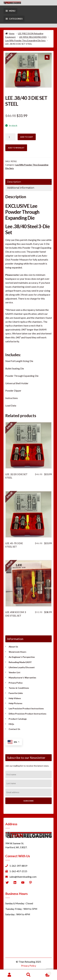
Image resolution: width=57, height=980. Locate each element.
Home (12, 33)
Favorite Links (16, 693)
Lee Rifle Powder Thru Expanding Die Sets (25, 40)
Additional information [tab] (21, 188)
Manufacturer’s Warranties (22, 678)
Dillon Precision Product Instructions (28, 714)
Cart (45, 973)
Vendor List (15, 672)
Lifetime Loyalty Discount (22, 667)
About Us (13, 647)
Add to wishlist (16, 148)
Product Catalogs (18, 719)
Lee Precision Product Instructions (26, 708)
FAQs (11, 724)
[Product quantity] (10, 137)
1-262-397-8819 (18, 866)
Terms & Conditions (19, 688)
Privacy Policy (16, 683)
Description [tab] (14, 182)
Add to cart (27, 137)
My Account (9, 975)
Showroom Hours (17, 652)
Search (28, 975)
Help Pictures (16, 703)
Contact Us (14, 729)
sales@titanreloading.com (23, 877)
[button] (47, 57)
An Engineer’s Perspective (22, 657)
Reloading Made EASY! (20, 662)
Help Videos (15, 698)
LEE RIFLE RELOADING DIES (33, 37)
